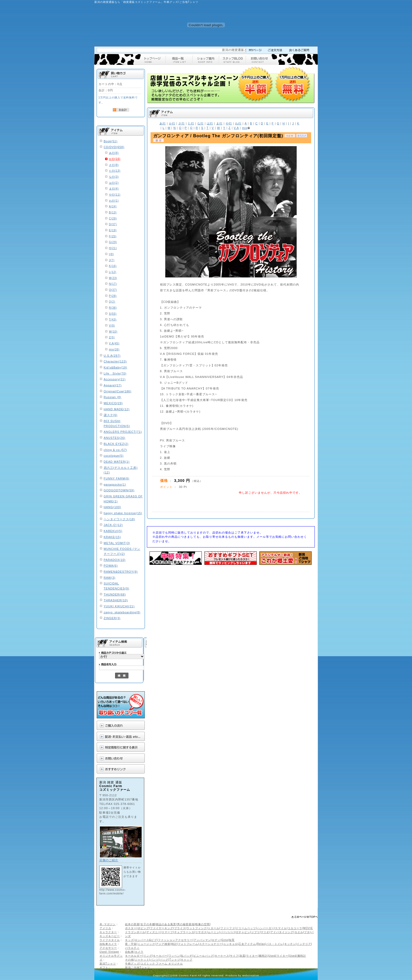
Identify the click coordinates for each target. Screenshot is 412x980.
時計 (174, 944)
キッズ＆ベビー (110, 936)
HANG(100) (112, 507)
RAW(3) (110, 578)
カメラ (139, 952)
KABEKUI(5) (113, 531)
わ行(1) (114, 201)
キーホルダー (134, 956)
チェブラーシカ (184, 932)
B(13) (113, 212)
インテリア (304, 944)
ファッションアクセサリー (175, 940)
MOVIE (308, 928)
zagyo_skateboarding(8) (122, 612)
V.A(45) (114, 343)
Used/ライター (278, 956)
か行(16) (115, 159)
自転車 (129, 952)
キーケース (222, 956)
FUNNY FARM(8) (117, 478)
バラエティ (132, 948)
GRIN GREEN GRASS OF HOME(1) (123, 499)
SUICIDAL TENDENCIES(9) (117, 586)
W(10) (113, 332)
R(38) (113, 308)
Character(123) (115, 361)
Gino (225, 940)
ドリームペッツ (246, 928)
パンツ (154, 960)
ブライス (180, 928)
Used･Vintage (109, 952)
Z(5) (112, 337)
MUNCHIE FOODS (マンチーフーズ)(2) (122, 551)
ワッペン (174, 956)
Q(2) (112, 302)
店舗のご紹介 (109, 860)
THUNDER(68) (115, 594)
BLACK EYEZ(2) (116, 444)
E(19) (113, 230)
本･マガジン (108, 924)
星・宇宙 (131, 944)
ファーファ (228, 928)
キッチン (290, 944)
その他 (129, 960)
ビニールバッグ (204, 956)
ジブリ (256, 932)
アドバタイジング (282, 932)
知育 (232, 940)
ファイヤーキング (162, 928)
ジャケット (142, 960)
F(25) (113, 236)
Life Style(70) (115, 373)
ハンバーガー (266, 928)
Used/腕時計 (297, 956)
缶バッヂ (187, 956)
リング (148, 956)
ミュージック (146, 944)
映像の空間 (202, 924)
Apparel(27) (113, 385)
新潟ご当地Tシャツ (138, 968)
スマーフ (167, 932)
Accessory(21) (115, 379)
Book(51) (111, 141)
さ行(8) (114, 165)
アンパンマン (202, 940)
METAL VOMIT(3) (117, 543)
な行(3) (114, 177)
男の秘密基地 (186, 924)
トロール (214, 928)
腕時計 (263, 956)
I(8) (112, 254)
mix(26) (114, 349)
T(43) (113, 320)
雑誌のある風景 (166, 924)
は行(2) (114, 183)
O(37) (113, 290)
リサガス (201, 932)
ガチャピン (243, 932)
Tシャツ (174, 960)
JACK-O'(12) (113, 525)
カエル (299, 932)
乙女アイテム (247, 944)
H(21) (113, 248)
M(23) (113, 278)
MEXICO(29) (113, 403)
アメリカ (105, 928)
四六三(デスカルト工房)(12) (121, 470)
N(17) (113, 284)
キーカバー (160, 956)
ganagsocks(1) (115, 484)
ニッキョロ (231, 944)
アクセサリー (108, 948)
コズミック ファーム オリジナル (162, 964)
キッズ (129, 940)
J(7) (112, 260)
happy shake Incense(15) (123, 513)
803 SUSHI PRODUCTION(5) (117, 423)
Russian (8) (113, 397)
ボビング (143, 928)
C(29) (113, 218)
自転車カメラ (108, 944)
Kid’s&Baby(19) (116, 367)
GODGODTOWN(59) (119, 490)
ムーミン (214, 932)
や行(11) (115, 195)
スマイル (281, 928)
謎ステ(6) (111, 415)
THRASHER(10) (116, 600)
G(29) (113, 242)
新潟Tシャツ (108, 964)
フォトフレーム (188, 944)
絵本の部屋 (132, 924)
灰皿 (243, 956)
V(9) (112, 326)
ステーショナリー (211, 944)
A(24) (113, 206)
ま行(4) (114, 189)
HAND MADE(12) (117, 409)
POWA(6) (111, 566)
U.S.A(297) (112, 356)
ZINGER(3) (112, 618)
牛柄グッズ (132, 964)
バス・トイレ (275, 944)
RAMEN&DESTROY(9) (121, 572)
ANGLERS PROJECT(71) (123, 432)
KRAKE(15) (112, 537)
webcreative (251, 975)
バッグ (164, 960)
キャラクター (108, 932)
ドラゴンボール (135, 932)
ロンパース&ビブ (146, 940)
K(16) (113, 266)
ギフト (104, 968)
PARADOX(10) (115, 560)
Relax (261, 944)
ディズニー (154, 932)
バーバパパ (228, 932)
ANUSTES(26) (115, 438)
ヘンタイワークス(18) (120, 519)
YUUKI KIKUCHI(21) (119, 606)
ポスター (131, 928)
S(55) (113, 314)
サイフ (234, 956)
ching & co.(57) (115, 450)
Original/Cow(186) (118, 391)
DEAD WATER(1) (117, 462)
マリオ (265, 932)
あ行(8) (114, 153)
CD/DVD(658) (114, 147)
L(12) (113, 272)
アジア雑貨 (163, 944)
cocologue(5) (114, 456)
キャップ (187, 960)
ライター (252, 956)
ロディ (216, 940)
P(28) (113, 296)
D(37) (113, 224)
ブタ (307, 932)
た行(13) (115, 171)
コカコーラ (295, 928)
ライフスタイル (110, 940)
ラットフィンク (197, 928)
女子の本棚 (148, 924)
